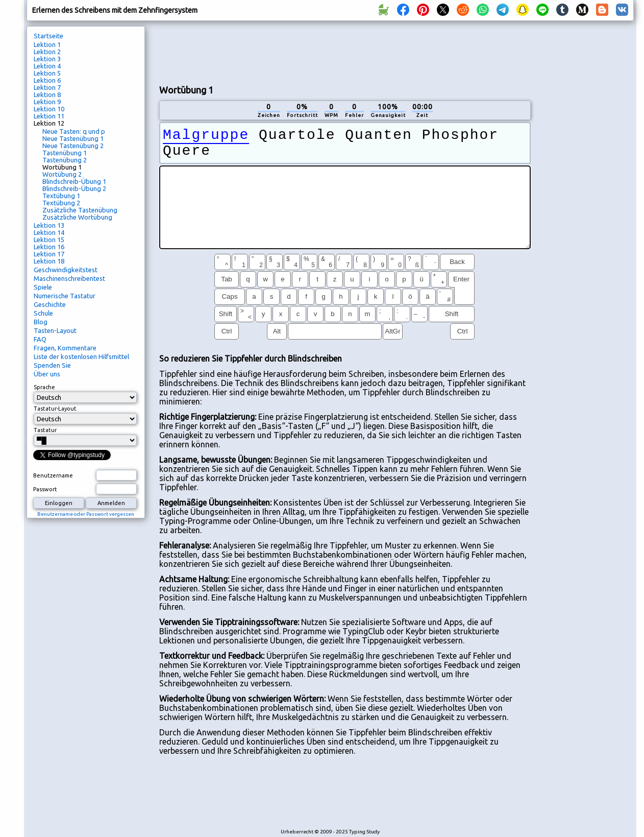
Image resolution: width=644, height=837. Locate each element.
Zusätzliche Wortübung (77, 217)
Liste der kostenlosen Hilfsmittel (81, 356)
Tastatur (45, 430)
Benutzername (53, 475)
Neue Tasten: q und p (74, 131)
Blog (41, 322)
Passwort (45, 489)
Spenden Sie (52, 365)
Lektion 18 (49, 261)
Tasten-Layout (55, 330)
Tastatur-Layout (55, 409)
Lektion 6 (47, 80)
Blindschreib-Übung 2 (74, 188)
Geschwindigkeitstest (66, 270)
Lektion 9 (47, 102)
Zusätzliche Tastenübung (80, 210)
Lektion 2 (47, 52)
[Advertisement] (345, 52)
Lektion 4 (47, 66)
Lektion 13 (49, 225)
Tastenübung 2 (65, 160)
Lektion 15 (49, 240)
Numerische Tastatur (65, 296)
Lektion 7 (47, 87)
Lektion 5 (47, 73)
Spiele (43, 287)
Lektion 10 (49, 109)
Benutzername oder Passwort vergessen (86, 514)
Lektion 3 (47, 59)
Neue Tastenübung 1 (73, 138)
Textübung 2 (61, 203)
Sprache (44, 387)
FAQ (40, 339)
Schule (43, 313)
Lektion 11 (49, 116)
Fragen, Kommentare (65, 348)
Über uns (47, 374)
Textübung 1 (61, 196)
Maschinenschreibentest (69, 278)
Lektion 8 (47, 94)
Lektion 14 (49, 232)
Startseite (48, 36)
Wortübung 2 (62, 174)
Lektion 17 (49, 254)
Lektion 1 (47, 44)
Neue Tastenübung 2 (73, 146)
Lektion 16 (49, 247)
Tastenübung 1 (65, 153)
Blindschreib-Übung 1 (74, 181)
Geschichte (50, 304)
